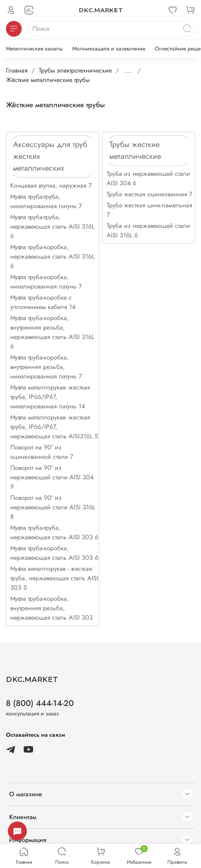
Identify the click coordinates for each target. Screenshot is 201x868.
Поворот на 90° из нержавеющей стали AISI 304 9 (52, 477)
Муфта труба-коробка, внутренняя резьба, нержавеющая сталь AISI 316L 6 (52, 332)
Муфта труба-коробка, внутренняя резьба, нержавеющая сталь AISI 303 (52, 608)
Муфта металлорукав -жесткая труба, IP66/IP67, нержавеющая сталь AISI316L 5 (54, 427)
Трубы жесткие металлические (135, 150)
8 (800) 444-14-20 (40, 703)
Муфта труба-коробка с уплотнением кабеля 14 (43, 302)
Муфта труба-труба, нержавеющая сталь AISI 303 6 (54, 532)
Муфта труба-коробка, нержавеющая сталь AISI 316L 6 (52, 256)
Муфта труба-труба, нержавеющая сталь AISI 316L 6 (52, 226)
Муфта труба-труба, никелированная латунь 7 (46, 201)
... (128, 71)
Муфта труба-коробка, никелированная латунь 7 (46, 282)
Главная (17, 70)
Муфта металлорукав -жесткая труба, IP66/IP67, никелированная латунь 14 (50, 397)
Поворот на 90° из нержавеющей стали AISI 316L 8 (53, 507)
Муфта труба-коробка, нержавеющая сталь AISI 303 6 (54, 553)
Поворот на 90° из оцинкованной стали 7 (42, 452)
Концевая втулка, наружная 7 (51, 185)
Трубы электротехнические (75, 70)
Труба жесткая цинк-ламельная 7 (149, 210)
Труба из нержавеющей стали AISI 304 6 (148, 178)
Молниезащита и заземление (109, 48)
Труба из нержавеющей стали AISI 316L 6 (148, 230)
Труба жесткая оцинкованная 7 (149, 194)
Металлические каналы (34, 48)
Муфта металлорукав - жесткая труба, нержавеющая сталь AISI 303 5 (54, 578)
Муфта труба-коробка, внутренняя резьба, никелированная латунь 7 (46, 367)
